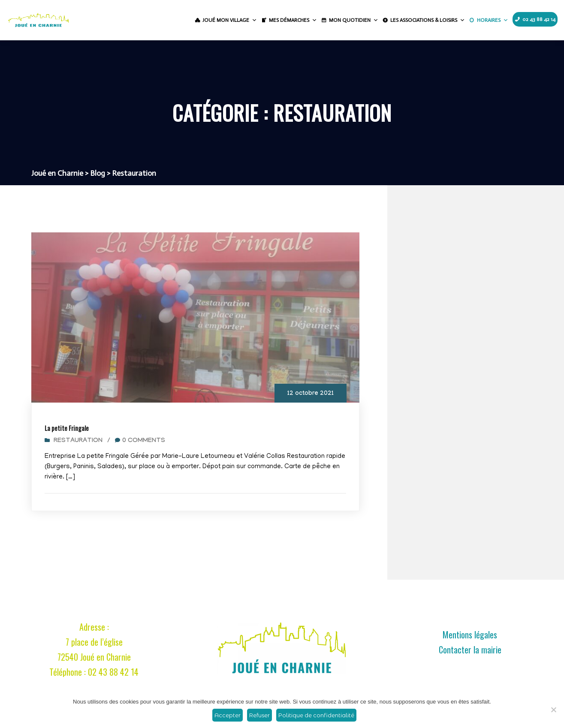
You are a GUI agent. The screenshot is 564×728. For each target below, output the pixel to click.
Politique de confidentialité (316, 715)
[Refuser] (553, 710)
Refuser (259, 715)
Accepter (228, 715)
